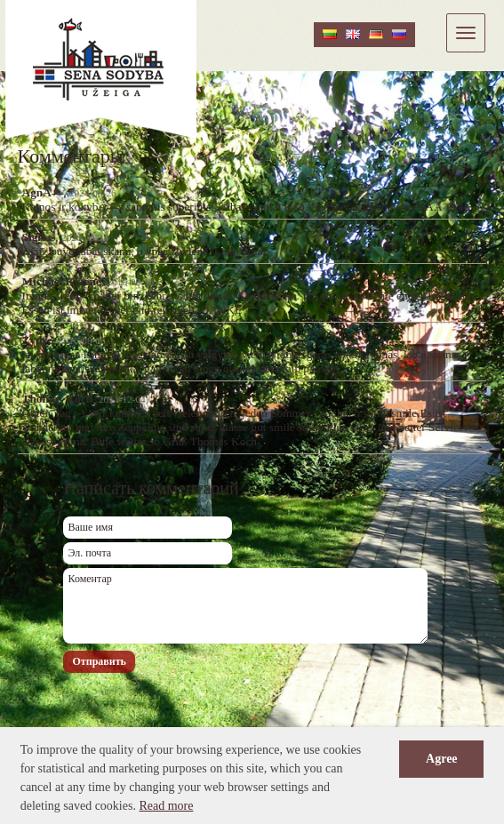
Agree (442, 759)
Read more (166, 806)
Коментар (245, 606)
